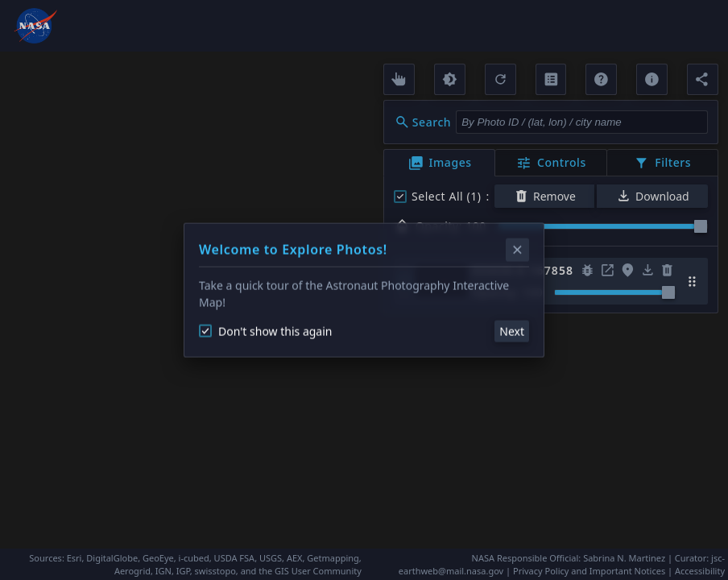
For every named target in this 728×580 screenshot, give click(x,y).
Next (512, 331)
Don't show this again (265, 331)
